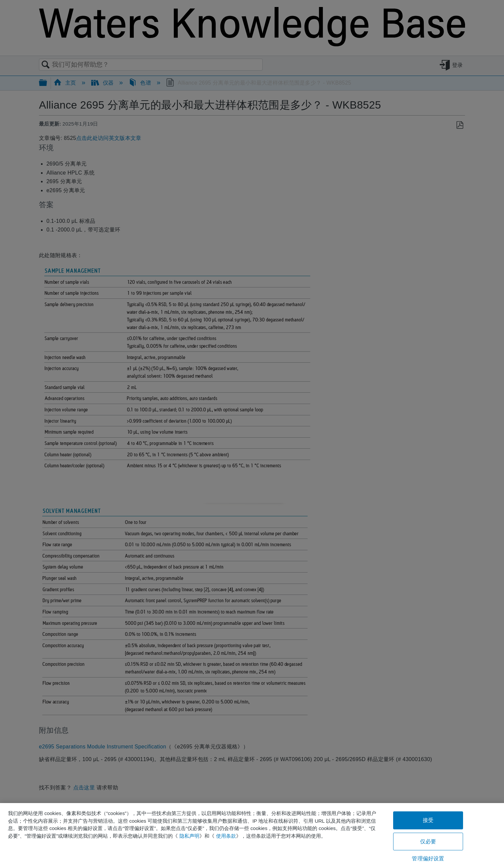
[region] (252, 834)
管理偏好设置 (428, 859)
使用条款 (226, 836)
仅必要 (428, 842)
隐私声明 (189, 836)
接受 (428, 820)
